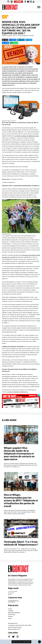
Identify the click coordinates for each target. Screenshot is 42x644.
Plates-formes (12, 615)
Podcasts (10, 617)
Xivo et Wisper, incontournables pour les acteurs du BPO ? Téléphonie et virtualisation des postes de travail (21, 500)
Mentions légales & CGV (14, 629)
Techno (4, 18)
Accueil (10, 609)
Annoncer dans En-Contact (15, 627)
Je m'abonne (18, 2)
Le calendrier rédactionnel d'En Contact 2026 (19, 625)
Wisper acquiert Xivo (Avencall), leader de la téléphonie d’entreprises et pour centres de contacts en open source (19, 453)
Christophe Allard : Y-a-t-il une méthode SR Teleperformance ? (21, 543)
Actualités (5, 16)
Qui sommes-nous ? (13, 623)
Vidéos (10, 618)
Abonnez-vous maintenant (21, 642)
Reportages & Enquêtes (14, 613)
